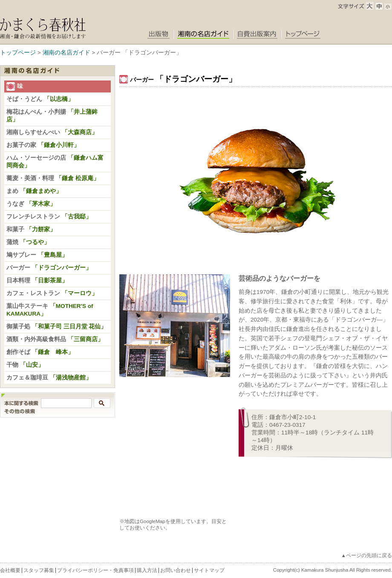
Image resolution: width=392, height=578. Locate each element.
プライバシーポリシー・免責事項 (95, 570)
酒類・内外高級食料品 (58, 339)
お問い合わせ (176, 570)
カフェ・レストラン (52, 293)
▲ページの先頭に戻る (367, 555)
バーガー (49, 268)
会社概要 (10, 570)
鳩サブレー (37, 255)
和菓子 (31, 229)
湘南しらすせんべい (52, 132)
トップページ (18, 53)
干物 (25, 365)
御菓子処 (56, 326)
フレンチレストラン (49, 217)
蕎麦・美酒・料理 (53, 178)
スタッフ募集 (39, 570)
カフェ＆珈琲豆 (49, 378)
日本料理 (37, 280)
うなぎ (31, 204)
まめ (34, 191)
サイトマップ (209, 570)
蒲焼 (28, 242)
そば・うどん (40, 99)
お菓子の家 (43, 145)
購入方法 (147, 570)
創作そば (40, 352)
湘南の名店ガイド (66, 53)
